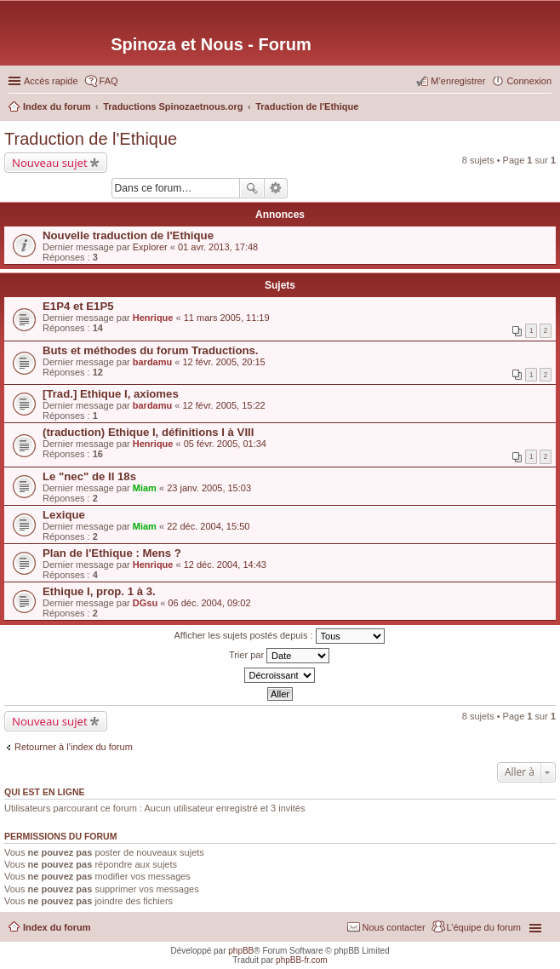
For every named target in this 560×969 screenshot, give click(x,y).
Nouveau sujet (50, 163)
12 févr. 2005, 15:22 (223, 405)
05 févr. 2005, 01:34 (225, 444)
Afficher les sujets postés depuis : (279, 636)
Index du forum (57, 927)
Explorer (150, 247)
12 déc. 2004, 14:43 (225, 565)
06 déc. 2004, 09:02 (209, 603)
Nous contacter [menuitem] (394, 927)
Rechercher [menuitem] (545, 108)
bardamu (152, 362)
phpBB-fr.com (302, 960)
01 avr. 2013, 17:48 (218, 247)
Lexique (64, 515)
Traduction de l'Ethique (91, 139)
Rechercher (252, 188)
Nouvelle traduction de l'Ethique (128, 235)
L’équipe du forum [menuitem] (484, 927)
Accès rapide (51, 81)
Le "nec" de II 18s (89, 476)
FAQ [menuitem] (109, 81)
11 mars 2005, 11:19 (227, 318)
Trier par (279, 656)
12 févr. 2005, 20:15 (223, 362)
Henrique (153, 318)
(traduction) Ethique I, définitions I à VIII (148, 432)
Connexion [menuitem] (529, 81)
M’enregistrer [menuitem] (458, 81)
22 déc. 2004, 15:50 (208, 526)
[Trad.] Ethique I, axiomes (111, 394)
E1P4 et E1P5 (78, 306)
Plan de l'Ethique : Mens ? (112, 553)
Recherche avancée (276, 188)
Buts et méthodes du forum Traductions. (151, 350)
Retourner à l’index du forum (74, 747)
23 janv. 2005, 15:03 (209, 488)
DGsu (145, 603)
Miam (145, 488)
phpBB (241, 951)
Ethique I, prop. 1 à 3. (99, 591)
